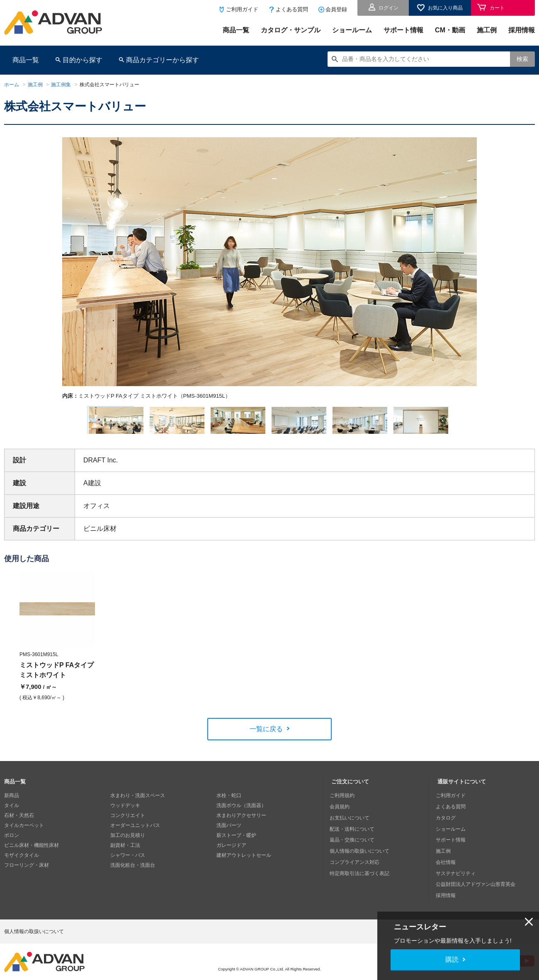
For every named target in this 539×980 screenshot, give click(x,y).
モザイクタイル (22, 862)
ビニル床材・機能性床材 (32, 852)
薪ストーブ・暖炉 (236, 842)
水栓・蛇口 (229, 802)
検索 (522, 59)
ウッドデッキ (125, 812)
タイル (12, 812)
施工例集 (61, 85)
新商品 (12, 802)
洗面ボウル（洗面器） (241, 812)
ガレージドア (231, 852)
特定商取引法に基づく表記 (361, 872)
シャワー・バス (128, 862)
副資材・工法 (125, 852)
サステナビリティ (457, 872)
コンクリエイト (128, 822)
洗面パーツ (229, 832)
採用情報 (522, 30)
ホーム (12, 85)
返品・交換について (354, 842)
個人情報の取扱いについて (361, 852)
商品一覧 (236, 30)
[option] (269, 269)
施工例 (487, 30)
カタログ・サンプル (291, 30)
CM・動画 (450, 30)
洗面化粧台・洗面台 (133, 872)
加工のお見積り (128, 842)
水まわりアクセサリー (241, 822)
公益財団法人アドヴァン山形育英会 (477, 882)
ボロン (12, 842)
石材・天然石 (19, 822)
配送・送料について (354, 832)
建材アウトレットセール (244, 862)
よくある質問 (292, 9)
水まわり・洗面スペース (138, 802)
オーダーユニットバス (135, 832)
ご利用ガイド (242, 9)
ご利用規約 (344, 802)
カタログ (447, 822)
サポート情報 (403, 30)
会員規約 (341, 812)
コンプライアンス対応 (356, 862)
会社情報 (447, 862)
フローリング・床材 (27, 872)
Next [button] (66, 400)
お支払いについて (351, 822)
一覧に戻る (266, 736)
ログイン (388, 8)
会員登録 (336, 9)
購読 (452, 959)
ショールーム (352, 30)
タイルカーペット (24, 832)
